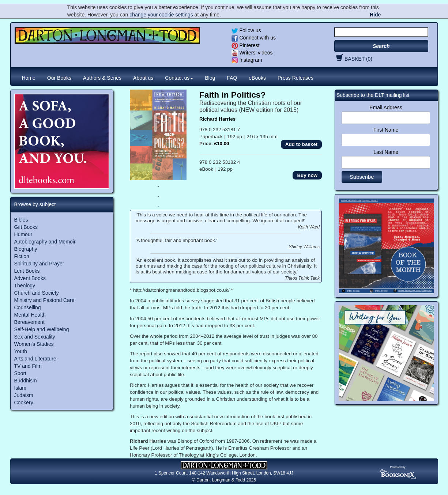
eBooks (257, 78)
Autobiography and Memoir (45, 242)
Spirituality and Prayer (39, 264)
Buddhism (26, 381)
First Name (386, 130)
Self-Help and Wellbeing (42, 329)
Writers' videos (252, 53)
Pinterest (246, 45)
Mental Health (30, 315)
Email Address (386, 107)
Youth (21, 351)
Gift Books (26, 227)
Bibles (21, 220)
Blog (210, 78)
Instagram (247, 60)
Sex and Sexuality (35, 337)
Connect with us (254, 38)
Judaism (24, 395)
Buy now (307, 175)
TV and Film (28, 366)
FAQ (232, 78)
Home (29, 78)
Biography (26, 249)
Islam (20, 388)
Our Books (59, 78)
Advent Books (30, 278)
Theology (25, 286)
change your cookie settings (161, 15)
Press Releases (295, 78)
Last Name (386, 152)
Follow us (246, 30)
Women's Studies (34, 344)
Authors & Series (102, 78)
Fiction (22, 256)
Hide (375, 15)
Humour (23, 234)
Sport (20, 373)
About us (143, 78)
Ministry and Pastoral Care (44, 300)
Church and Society (37, 293)
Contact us (179, 78)
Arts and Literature (35, 359)
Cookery (24, 403)
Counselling (28, 307)
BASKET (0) (353, 59)
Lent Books (27, 271)
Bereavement (29, 322)
